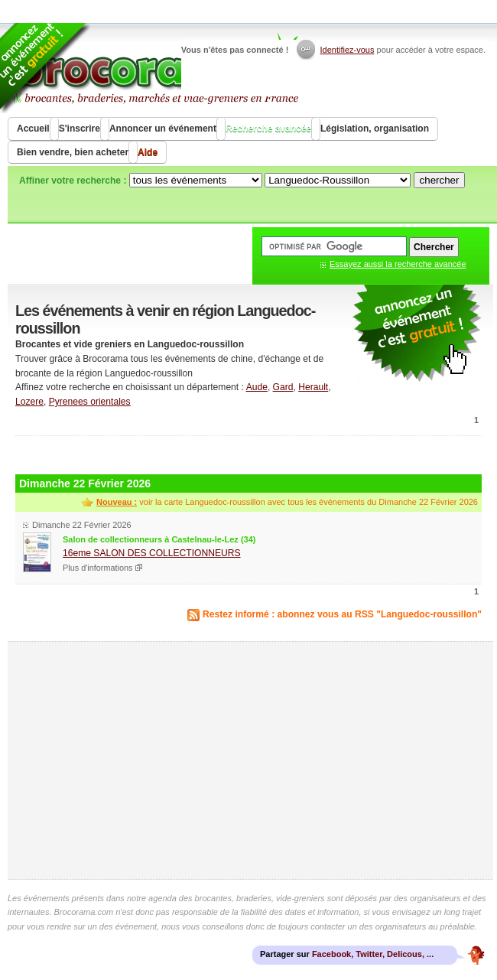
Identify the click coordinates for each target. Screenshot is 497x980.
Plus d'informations (98, 568)
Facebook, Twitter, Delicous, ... (373, 954)
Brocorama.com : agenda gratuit (154, 69)
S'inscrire (80, 129)
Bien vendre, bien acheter (73, 152)
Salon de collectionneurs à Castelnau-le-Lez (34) (159, 539)
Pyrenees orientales (90, 402)
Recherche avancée (268, 129)
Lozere (29, 402)
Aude (257, 387)
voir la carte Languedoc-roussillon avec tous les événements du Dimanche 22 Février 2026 (287, 502)
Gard (283, 387)
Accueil (33, 129)
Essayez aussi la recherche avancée (398, 264)
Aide (148, 152)
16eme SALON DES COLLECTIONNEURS (152, 553)
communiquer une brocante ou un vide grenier (417, 334)
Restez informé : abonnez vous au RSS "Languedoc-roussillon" (342, 614)
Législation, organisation (375, 129)
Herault (313, 387)
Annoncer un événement (163, 129)
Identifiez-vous (348, 50)
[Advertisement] (248, 453)
